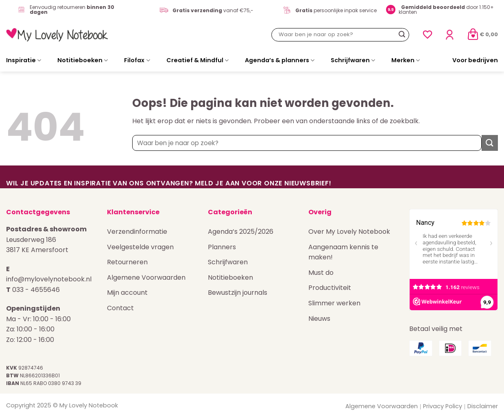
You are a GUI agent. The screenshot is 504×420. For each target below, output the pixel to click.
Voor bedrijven (475, 60)
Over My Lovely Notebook (349, 232)
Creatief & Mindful (197, 60)
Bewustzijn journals (238, 293)
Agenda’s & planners (280, 60)
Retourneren (127, 262)
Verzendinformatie (137, 232)
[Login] (449, 35)
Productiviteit (330, 288)
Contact (120, 308)
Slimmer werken (334, 303)
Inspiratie (24, 60)
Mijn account (127, 293)
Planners (222, 247)
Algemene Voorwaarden (146, 277)
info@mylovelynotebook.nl (49, 279)
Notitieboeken (83, 60)
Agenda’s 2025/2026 (241, 232)
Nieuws (319, 319)
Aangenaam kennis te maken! (343, 252)
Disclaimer (483, 406)
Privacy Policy (443, 406)
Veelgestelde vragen (140, 247)
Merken (406, 60)
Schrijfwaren (353, 60)
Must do (321, 273)
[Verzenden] (402, 35)
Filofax (137, 60)
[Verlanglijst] (428, 35)
